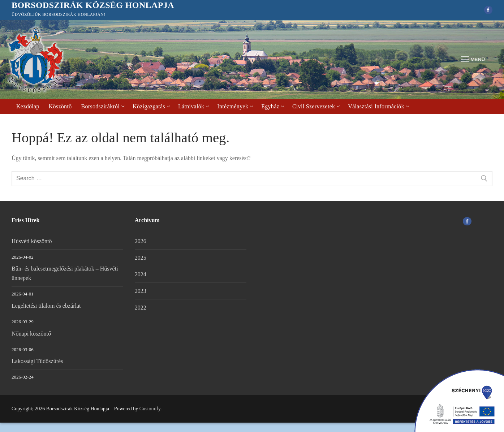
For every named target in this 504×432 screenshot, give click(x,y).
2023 (141, 291)
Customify (150, 409)
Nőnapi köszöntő (31, 334)
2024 (141, 274)
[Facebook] (488, 10)
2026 (141, 241)
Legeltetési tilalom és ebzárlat (46, 306)
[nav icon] (473, 60)
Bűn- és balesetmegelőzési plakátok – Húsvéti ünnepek (65, 273)
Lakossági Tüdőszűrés (37, 361)
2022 (141, 308)
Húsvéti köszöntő (32, 241)
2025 (141, 258)
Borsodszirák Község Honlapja (93, 5)
